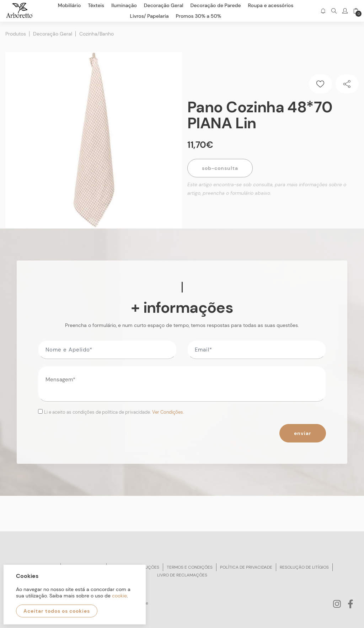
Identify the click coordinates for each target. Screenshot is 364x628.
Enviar (303, 433)
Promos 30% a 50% (199, 16)
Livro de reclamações (182, 575)
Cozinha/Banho (97, 34)
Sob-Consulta (220, 168)
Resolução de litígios (304, 567)
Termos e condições (190, 567)
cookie (119, 596)
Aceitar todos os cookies (57, 611)
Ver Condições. (168, 412)
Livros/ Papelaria (149, 16)
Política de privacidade (246, 567)
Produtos (16, 34)
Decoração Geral (53, 34)
